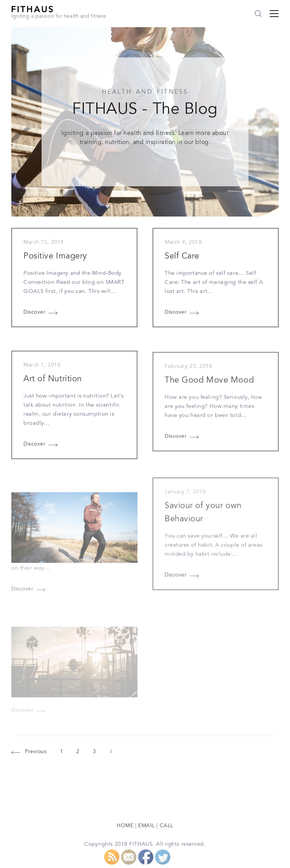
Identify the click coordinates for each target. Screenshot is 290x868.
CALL (167, 826)
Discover (34, 313)
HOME (125, 826)
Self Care (182, 257)
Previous (36, 752)
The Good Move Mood (209, 383)
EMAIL (147, 826)
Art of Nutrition (53, 381)
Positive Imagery (55, 257)
